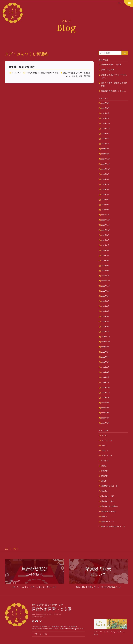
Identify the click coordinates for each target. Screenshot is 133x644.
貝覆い (104, 517)
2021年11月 (106, 337)
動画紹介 (105, 476)
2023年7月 (106, 245)
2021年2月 (106, 377)
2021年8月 (106, 352)
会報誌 (104, 466)
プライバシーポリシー (42, 634)
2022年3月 (106, 322)
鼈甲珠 (87, 76)
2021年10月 (106, 342)
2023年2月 (106, 271)
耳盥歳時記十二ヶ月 (110, 486)
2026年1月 (106, 118)
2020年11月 (106, 393)
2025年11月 (106, 129)
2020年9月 (106, 403)
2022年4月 (106, 316)
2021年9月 (106, 347)
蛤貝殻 (75, 76)
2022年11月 (106, 286)
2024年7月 (106, 184)
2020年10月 (106, 398)
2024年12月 (106, 159)
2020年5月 (106, 423)
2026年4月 (106, 103)
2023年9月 (106, 235)
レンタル (105, 461)
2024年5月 (106, 194)
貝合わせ (105, 491)
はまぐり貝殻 (69, 73)
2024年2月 (106, 210)
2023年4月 (106, 261)
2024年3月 (106, 205)
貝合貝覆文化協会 (109, 511)
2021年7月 (106, 357)
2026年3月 (106, 108)
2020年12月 (106, 388)
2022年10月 (106, 291)
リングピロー (107, 456)
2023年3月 (106, 266)
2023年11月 (106, 225)
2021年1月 (106, 382)
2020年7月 (106, 413)
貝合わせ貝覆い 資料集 (111, 65)
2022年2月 (106, 327)
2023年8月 (106, 240)
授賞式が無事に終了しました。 (114, 91)
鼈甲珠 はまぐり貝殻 (22, 67)
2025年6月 (106, 139)
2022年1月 (106, 332)
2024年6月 (106, 189)
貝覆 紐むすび (109, 70)
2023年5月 (106, 255)
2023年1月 (106, 276)
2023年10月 (106, 230)
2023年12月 (106, 220)
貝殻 (81, 76)
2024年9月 (106, 174)
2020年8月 (106, 408)
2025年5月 (106, 144)
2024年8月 (106, 179)
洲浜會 (104, 481)
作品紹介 (105, 471)
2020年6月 (106, 418)
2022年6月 (106, 306)
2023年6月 (106, 250)
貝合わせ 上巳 (108, 496)
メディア (105, 451)
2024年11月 (106, 164)
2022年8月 (106, 301)
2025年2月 (106, 154)
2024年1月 (106, 215)
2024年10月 (106, 169)
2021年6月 (106, 362)
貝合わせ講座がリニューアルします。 (114, 76)
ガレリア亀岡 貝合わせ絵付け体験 (114, 84)
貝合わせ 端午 (108, 501)
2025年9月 (106, 134)
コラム (104, 435)
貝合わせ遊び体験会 (110, 506)
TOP (7, 549)
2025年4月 (106, 149)
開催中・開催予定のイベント (46, 73)
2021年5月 (106, 367)
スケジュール (107, 440)
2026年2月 (106, 113)
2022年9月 (106, 296)
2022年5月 (106, 311)
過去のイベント (108, 522)
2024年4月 (106, 200)
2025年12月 (106, 123)
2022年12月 (106, 281)
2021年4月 (106, 372)
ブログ (29, 73)
